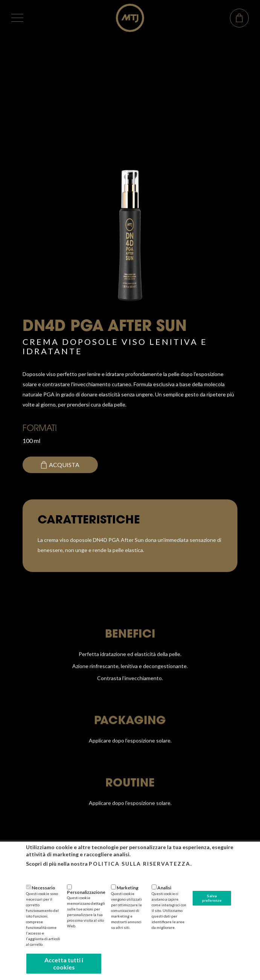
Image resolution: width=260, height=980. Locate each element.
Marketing (128, 888)
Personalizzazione (86, 892)
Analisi (164, 888)
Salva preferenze (212, 898)
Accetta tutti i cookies (64, 963)
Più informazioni (44, 874)
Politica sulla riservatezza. (141, 864)
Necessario (43, 888)
